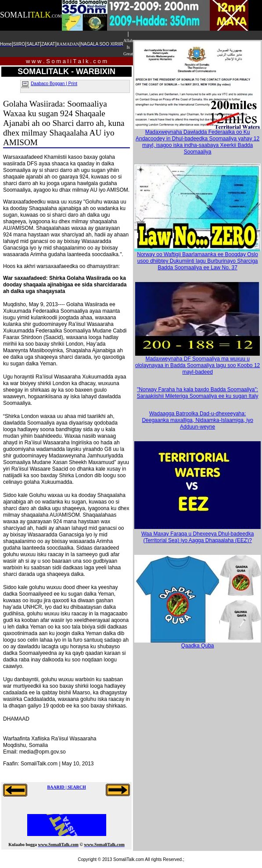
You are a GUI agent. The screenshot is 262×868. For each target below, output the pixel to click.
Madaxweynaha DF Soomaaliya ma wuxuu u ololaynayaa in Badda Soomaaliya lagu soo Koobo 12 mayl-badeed (197, 363)
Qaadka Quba (197, 643)
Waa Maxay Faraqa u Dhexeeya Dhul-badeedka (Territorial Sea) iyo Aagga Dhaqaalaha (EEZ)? (197, 537)
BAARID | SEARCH (66, 787)
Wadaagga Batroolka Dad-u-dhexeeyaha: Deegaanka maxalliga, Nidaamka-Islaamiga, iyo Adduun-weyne (197, 420)
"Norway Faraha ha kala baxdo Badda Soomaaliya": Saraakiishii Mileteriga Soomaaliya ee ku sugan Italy (198, 393)
